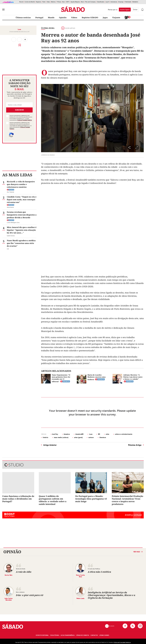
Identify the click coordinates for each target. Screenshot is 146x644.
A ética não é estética (99, 572)
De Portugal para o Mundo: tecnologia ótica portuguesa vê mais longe (91, 499)
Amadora (67, 434)
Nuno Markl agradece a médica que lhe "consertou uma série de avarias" (21, 243)
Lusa (19, 29)
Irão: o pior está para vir (30, 595)
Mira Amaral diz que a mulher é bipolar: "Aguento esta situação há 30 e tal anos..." (22, 230)
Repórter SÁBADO (90, 18)
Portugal (39, 18)
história (45, 437)
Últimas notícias (23, 18)
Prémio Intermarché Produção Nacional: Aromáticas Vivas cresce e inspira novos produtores (127, 500)
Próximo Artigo (135, 445)
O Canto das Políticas (94, 569)
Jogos (105, 18)
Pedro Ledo (80, 598)
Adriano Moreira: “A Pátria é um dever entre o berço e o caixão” (133, 377)
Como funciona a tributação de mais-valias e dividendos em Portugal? (18, 499)
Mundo (51, 18)
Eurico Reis (9, 575)
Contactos (94, 635)
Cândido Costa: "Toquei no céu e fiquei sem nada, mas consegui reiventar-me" (22, 200)
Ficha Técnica (55, 635)
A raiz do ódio (24, 572)
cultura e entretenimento (123, 434)
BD (99, 434)
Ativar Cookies (104, 635)
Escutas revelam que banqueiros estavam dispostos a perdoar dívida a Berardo (22, 215)
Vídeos (74, 18)
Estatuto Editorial (42, 635)
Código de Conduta (83, 635)
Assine (125, 9)
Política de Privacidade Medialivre (25, 120)
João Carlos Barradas (9, 599)
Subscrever (19, 110)
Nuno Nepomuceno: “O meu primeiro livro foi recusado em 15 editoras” (61, 378)
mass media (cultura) (61, 437)
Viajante (116, 18)
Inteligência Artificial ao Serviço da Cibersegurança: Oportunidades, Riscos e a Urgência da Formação (111, 595)
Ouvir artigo (68, 28)
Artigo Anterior (50, 445)
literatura (102, 437)
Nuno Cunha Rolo (80, 576)
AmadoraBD (79, 434)
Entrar (135, 9)
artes (107, 434)
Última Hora (48, 28)
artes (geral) (78, 437)
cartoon (91, 437)
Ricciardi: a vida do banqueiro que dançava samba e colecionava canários (21, 184)
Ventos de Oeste (21, 569)
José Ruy (55, 434)
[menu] (3, 10)
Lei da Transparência (68, 635)
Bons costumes (20, 592)
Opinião (63, 18)
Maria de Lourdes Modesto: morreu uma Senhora (96, 377)
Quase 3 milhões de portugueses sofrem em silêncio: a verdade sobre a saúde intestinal (53, 500)
